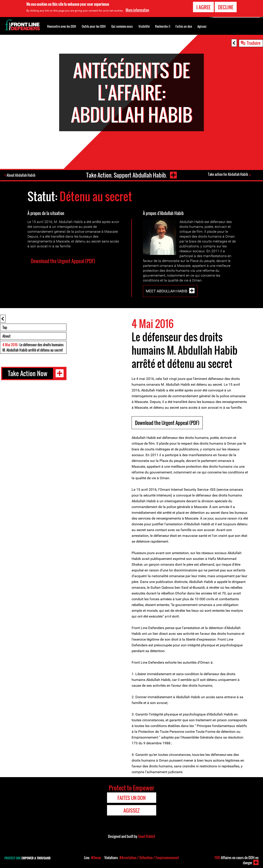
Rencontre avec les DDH (62, 26)
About (6, 336)
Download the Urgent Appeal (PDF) (63, 261)
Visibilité (144, 26)
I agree (203, 7)
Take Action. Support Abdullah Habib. (126, 175)
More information (137, 10)
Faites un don (184, 26)
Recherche (163, 26)
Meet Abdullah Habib (167, 291)
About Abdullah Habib (21, 175)
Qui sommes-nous (122, 26)
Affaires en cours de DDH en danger (237, 860)
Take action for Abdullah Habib (228, 174)
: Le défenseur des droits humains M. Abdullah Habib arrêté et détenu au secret (33, 347)
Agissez (202, 26)
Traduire (254, 43)
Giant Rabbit (147, 836)
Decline (226, 7)
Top (5, 327)
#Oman (96, 858)
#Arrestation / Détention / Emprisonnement (149, 858)
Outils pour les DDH (94, 26)
